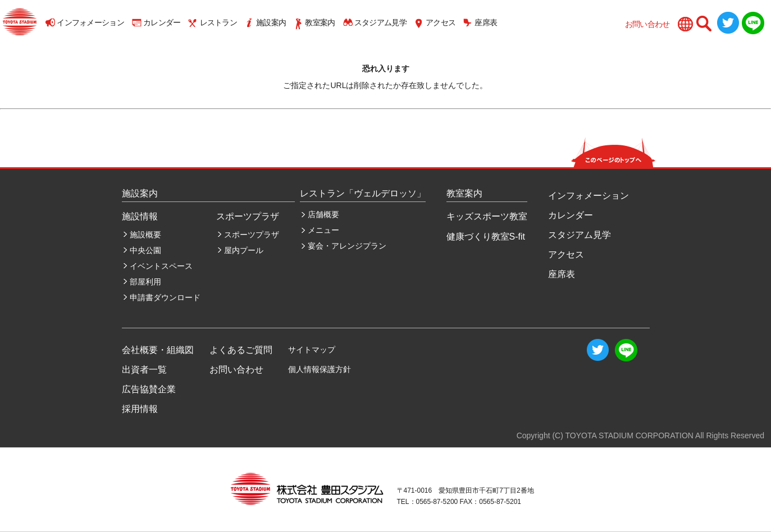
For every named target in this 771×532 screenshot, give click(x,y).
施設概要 (145, 235)
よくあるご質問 (241, 350)
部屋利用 (145, 282)
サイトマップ (312, 350)
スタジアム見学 (380, 22)
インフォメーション (90, 22)
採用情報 (140, 409)
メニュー (323, 230)
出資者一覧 (144, 370)
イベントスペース (161, 266)
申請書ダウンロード (165, 297)
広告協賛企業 (149, 389)
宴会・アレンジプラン (347, 246)
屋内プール (244, 250)
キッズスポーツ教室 (487, 216)
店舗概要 (323, 214)
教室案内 (320, 22)
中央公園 (145, 250)
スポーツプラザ (252, 235)
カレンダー (162, 22)
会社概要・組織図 (158, 350)
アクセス (441, 22)
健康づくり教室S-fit (486, 237)
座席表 (486, 22)
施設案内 (271, 22)
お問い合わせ (647, 24)
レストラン (219, 22)
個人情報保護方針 (320, 369)
